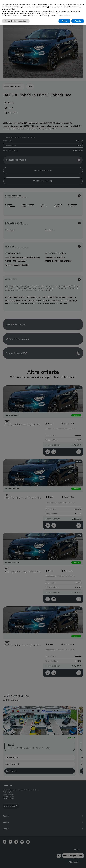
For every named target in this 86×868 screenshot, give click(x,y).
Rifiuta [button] (64, 21)
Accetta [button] (78, 21)
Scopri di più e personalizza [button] (16, 21)
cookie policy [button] (10, 9)
